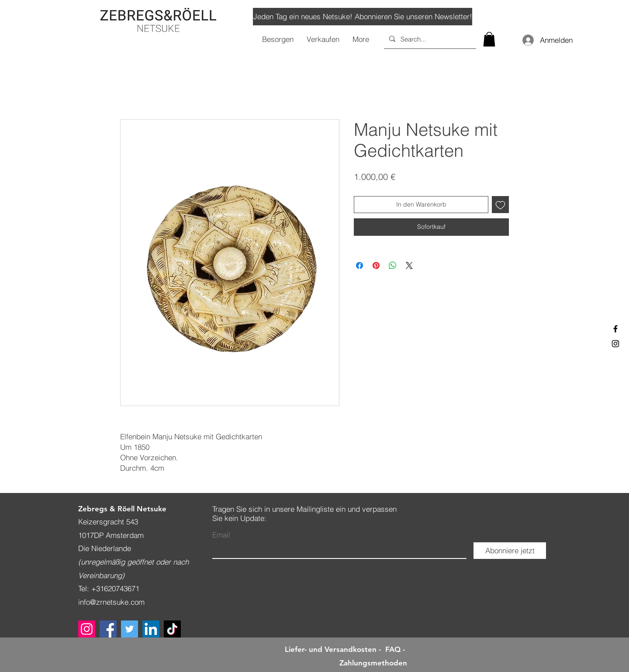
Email (221, 535)
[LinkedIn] (151, 629)
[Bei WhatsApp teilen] (393, 265)
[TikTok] (172, 629)
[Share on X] (409, 265)
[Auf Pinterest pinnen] (376, 265)
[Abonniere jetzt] (510, 551)
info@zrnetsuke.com (111, 602)
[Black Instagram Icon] (615, 344)
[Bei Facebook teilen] (359, 265)
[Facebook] (108, 629)
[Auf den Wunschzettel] (500, 205)
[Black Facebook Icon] (615, 329)
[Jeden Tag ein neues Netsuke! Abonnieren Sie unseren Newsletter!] (363, 17)
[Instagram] (87, 629)
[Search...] (429, 39)
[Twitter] (130, 629)
